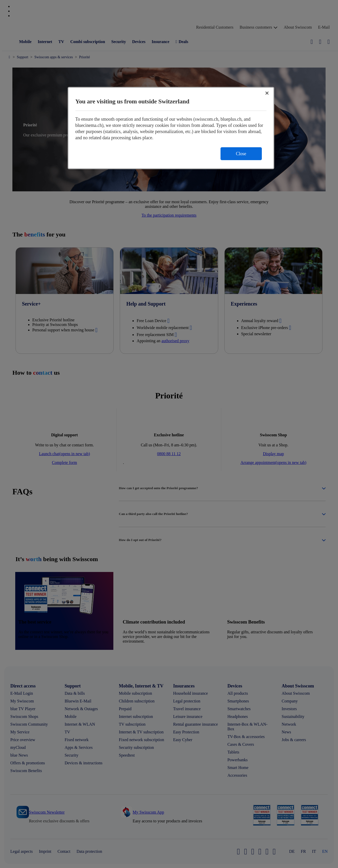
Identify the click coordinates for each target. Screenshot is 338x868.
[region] (171, 128)
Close (241, 154)
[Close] (267, 93)
